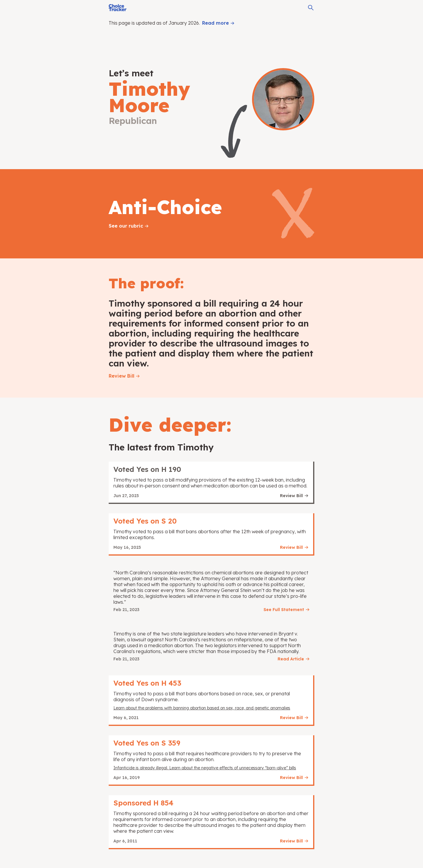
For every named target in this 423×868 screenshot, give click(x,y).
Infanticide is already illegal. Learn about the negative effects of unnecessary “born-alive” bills (205, 768)
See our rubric (126, 226)
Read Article (291, 659)
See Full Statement (284, 610)
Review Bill (121, 376)
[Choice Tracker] (118, 8)
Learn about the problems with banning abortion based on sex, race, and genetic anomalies (202, 708)
